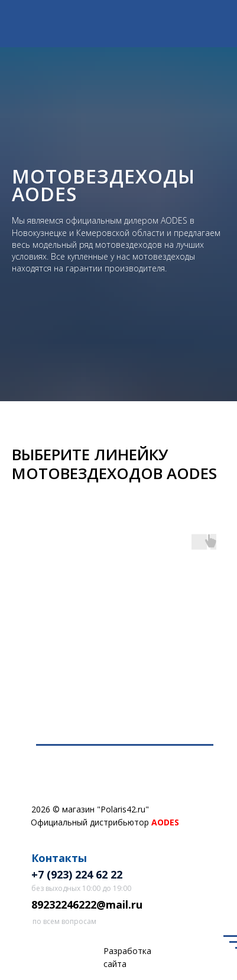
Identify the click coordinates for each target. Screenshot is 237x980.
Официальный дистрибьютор (105, 822)
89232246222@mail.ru (87, 904)
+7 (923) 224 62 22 (77, 874)
